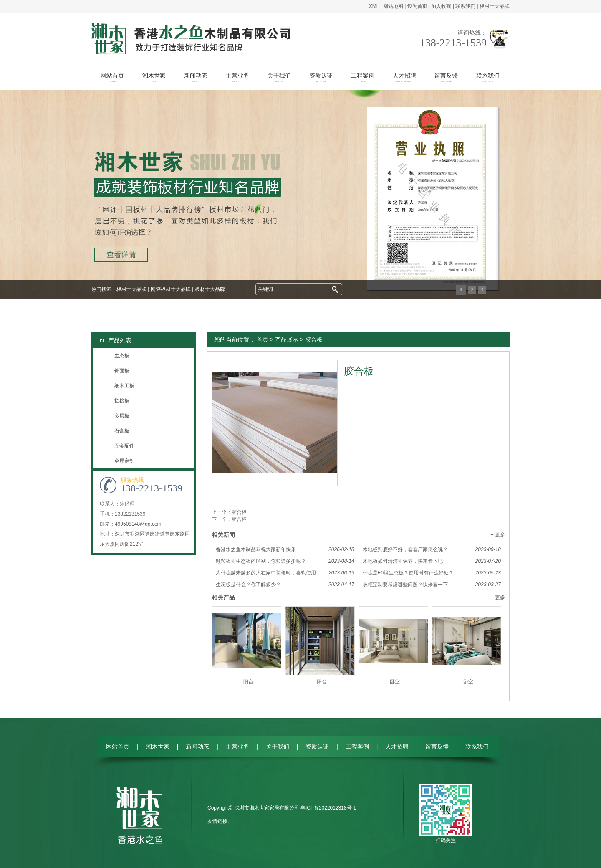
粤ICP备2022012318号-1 (328, 808)
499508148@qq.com (138, 524)
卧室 (395, 682)
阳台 (248, 682)
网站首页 (112, 78)
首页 (263, 339)
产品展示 (287, 339)
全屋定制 (124, 461)
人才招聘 (405, 78)
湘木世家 (154, 78)
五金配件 (124, 446)
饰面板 (122, 371)
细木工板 (124, 386)
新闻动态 (196, 78)
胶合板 (239, 512)
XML (374, 6)
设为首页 (417, 6)
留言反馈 (446, 78)
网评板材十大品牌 (171, 289)
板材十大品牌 (495, 6)
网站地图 (393, 6)
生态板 (122, 356)
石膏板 (122, 431)
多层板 (122, 416)
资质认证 (321, 78)
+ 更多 (498, 535)
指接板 (122, 401)
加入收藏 (441, 6)
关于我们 (279, 78)
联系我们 (465, 6)
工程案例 (363, 78)
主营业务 (238, 78)
